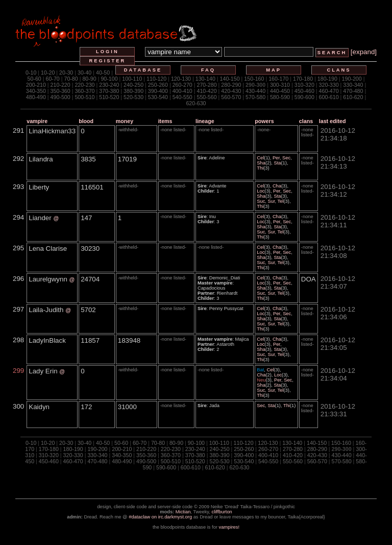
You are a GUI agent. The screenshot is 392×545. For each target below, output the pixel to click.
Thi (260, 168)
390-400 (158, 91)
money (125, 121)
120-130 (181, 79)
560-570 (231, 97)
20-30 (66, 73)
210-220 (60, 85)
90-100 (109, 79)
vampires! (229, 527)
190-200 (352, 79)
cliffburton (222, 512)
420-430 (231, 91)
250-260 (158, 85)
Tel (281, 201)
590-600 (304, 97)
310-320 (304, 85)
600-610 (329, 97)
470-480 (353, 91)
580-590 (280, 97)
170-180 (303, 79)
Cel (260, 158)
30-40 (84, 73)
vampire (37, 121)
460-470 (329, 91)
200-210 (36, 85)
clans (339, 70)
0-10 (31, 73)
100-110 (132, 79)
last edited (333, 121)
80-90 (89, 79)
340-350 (36, 91)
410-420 (206, 91)
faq (208, 70)
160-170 (278, 79)
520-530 (133, 97)
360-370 (84, 91)
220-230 (84, 85)
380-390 (133, 91)
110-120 (156, 79)
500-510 (84, 97)
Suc (261, 201)
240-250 (133, 85)
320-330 (329, 85)
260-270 (182, 85)
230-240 (109, 85)
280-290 (231, 85)
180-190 (327, 79)
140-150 (230, 79)
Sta (277, 163)
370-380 (109, 91)
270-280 (206, 85)
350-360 (60, 91)
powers (264, 121)
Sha (261, 163)
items (165, 121)
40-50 (103, 73)
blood (86, 121)
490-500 (60, 97)
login (107, 52)
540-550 (182, 97)
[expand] (364, 52)
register (108, 61)
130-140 (205, 79)
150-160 (254, 79)
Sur (272, 201)
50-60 (34, 79)
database (143, 70)
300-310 (280, 85)
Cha (277, 186)
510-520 (109, 97)
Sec (286, 158)
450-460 (304, 91)
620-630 (196, 103)
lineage (205, 121)
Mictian (183, 512)
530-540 (158, 97)
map (274, 70)
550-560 (206, 97)
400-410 (182, 91)
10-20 (48, 73)
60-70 (53, 79)
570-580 (255, 97)
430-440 (255, 91)
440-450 (280, 91)
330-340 (353, 85)
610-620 (353, 97)
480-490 (36, 97)
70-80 (71, 79)
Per (276, 158)
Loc (261, 191)
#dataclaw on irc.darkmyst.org (160, 517)
